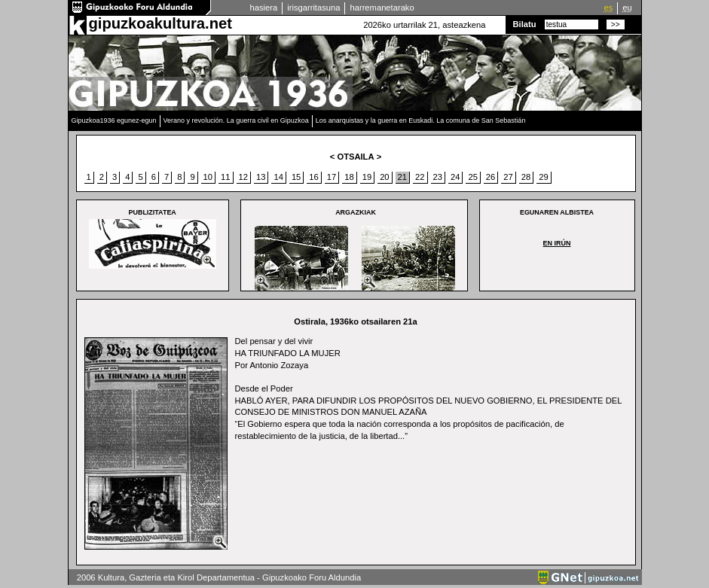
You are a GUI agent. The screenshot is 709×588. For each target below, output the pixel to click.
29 (543, 177)
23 (438, 177)
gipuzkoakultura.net (160, 23)
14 (278, 177)
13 (261, 177)
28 (526, 177)
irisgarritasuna (313, 8)
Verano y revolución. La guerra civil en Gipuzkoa (236, 120)
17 (332, 177)
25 (472, 177)
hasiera (264, 8)
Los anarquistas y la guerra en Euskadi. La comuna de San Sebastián (421, 120)
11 (225, 177)
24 (455, 177)
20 (384, 177)
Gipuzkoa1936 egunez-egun (114, 120)
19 (367, 177)
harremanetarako (382, 8)
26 (490, 177)
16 (313, 177)
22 (420, 177)
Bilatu (525, 24)
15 (296, 177)
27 (508, 177)
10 (208, 177)
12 (243, 177)
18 (349, 177)
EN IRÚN (557, 243)
